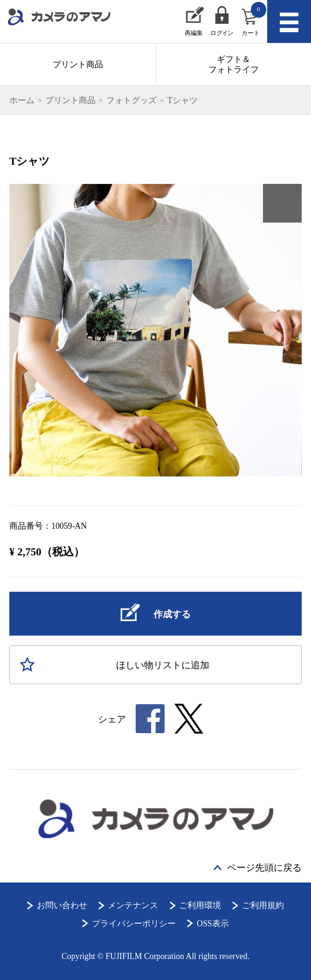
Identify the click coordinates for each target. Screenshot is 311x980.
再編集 (194, 33)
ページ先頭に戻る (264, 868)
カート (254, 19)
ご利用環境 (200, 905)
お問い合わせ (62, 905)
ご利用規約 (263, 905)
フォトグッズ (131, 100)
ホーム (22, 100)
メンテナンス (133, 905)
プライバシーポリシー (134, 924)
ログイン (222, 33)
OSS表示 (213, 924)
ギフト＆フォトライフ (234, 64)
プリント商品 (78, 64)
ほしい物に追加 (163, 665)
